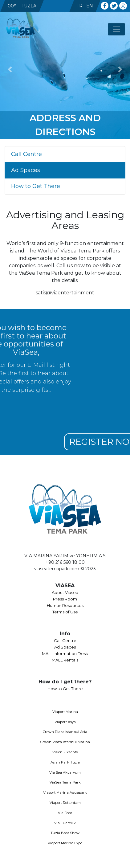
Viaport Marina (65, 712)
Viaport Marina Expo (65, 843)
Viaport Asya (65, 722)
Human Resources (65, 605)
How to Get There (36, 186)
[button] (10, 69)
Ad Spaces (26, 170)
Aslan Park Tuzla (65, 762)
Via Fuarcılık (65, 823)
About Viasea (65, 592)
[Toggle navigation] (116, 29)
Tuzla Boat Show (65, 833)
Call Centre (26, 154)
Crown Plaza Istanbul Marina (65, 742)
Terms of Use (65, 612)
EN (90, 6)
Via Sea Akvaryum (65, 772)
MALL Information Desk (65, 653)
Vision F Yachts (65, 752)
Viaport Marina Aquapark (65, 792)
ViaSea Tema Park (65, 782)
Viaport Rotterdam (65, 803)
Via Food (65, 813)
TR (80, 6)
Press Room (65, 599)
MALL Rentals (65, 660)
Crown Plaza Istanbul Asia (65, 732)
